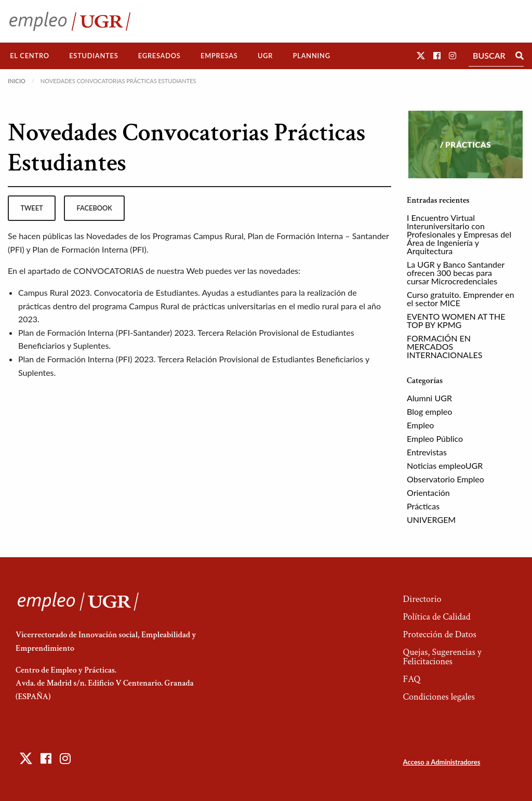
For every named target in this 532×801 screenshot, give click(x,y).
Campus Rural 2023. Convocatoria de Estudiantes (108, 292)
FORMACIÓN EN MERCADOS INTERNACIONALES (444, 346)
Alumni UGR (429, 398)
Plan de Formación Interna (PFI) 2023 (86, 359)
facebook (95, 208)
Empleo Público (435, 438)
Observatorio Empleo (445, 479)
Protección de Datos (439, 634)
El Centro (30, 56)
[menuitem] (30, 56)
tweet (31, 208)
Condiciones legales (438, 697)
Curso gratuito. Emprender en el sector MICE (461, 299)
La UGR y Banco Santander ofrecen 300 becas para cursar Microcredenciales (456, 273)
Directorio (422, 599)
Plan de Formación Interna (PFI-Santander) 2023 (106, 332)
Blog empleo (429, 411)
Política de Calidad (436, 617)
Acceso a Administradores (441, 762)
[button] (421, 55)
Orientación (428, 493)
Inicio (17, 81)
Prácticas (423, 506)
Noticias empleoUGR (445, 465)
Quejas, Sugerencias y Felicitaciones (442, 657)
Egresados (159, 56)
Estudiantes (94, 56)
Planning (312, 56)
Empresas (219, 56)
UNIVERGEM (431, 520)
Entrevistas (427, 452)
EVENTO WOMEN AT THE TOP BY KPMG (456, 320)
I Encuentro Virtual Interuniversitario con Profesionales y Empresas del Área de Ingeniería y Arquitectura (459, 234)
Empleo (420, 425)
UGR (265, 56)
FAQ (411, 679)
